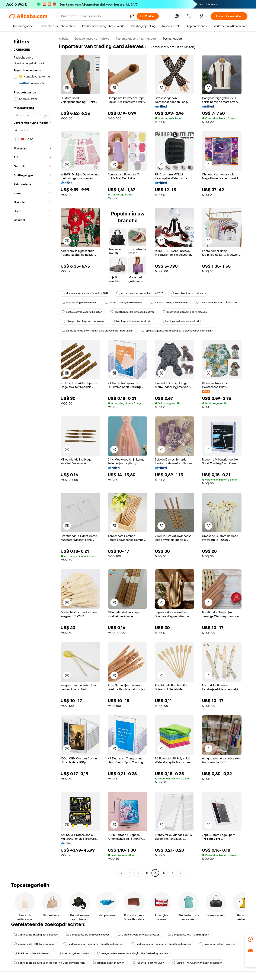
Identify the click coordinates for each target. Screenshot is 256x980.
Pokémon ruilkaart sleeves (217, 944)
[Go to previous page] (121, 873)
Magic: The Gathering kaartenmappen (197, 963)
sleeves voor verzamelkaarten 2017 (85, 293)
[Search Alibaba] (94, 16)
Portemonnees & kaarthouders (136, 39)
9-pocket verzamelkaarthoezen (139, 935)
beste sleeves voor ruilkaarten (217, 303)
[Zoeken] (148, 16)
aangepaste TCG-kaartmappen (188, 935)
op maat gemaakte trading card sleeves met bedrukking (97, 331)
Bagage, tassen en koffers (92, 39)
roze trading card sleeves (188, 293)
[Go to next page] (181, 873)
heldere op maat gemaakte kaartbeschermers (93, 944)
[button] (132, 16)
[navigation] (32, 456)
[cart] (190, 17)
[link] (250, 940)
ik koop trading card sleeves (123, 303)
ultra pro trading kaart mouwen (83, 321)
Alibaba (64, 39)
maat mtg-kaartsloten (73, 953)
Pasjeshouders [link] (173, 39)
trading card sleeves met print (132, 321)
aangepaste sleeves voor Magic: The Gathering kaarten (132, 953)
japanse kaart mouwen (109, 963)
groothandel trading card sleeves (132, 312)
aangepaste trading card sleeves (36, 935)
